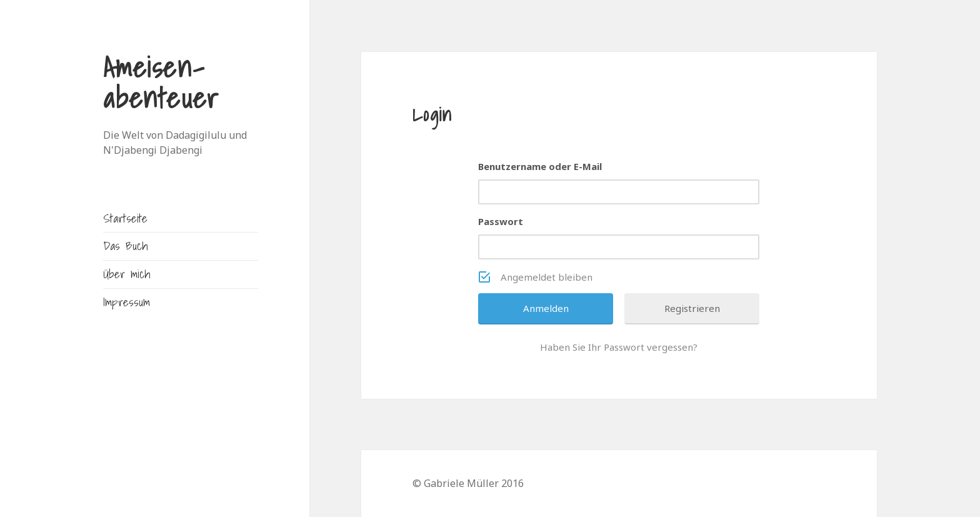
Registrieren (692, 308)
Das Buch (125, 245)
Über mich (127, 274)
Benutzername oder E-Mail (540, 166)
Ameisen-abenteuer (161, 83)
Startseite (125, 218)
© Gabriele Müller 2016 (468, 483)
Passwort (501, 221)
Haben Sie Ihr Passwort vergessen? (619, 347)
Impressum (127, 302)
